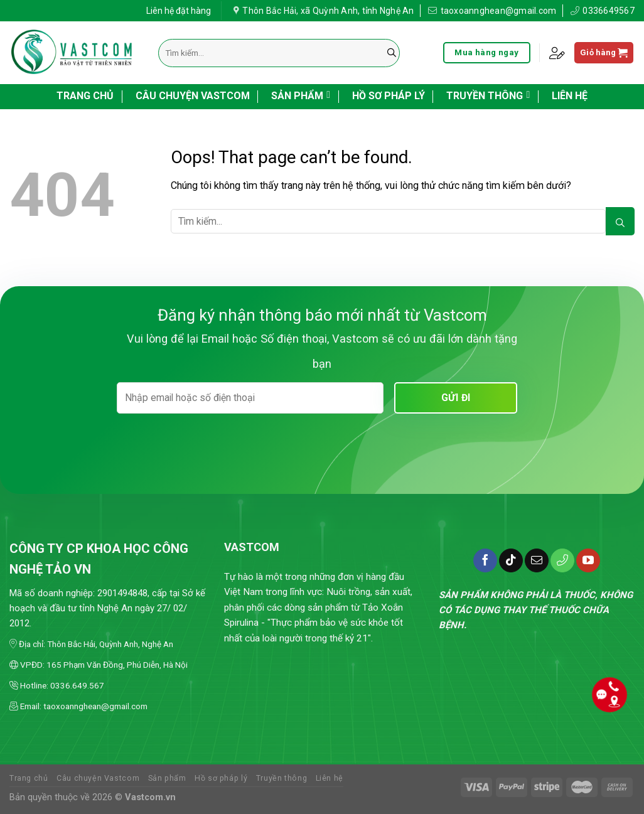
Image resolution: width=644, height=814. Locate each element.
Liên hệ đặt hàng (179, 9)
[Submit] (392, 53)
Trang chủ (85, 96)
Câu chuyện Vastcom (193, 96)
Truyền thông (488, 95)
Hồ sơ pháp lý (389, 96)
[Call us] (562, 560)
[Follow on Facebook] (485, 560)
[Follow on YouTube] (588, 560)
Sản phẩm (301, 95)
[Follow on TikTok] (511, 560)
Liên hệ (570, 96)
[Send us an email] (537, 560)
